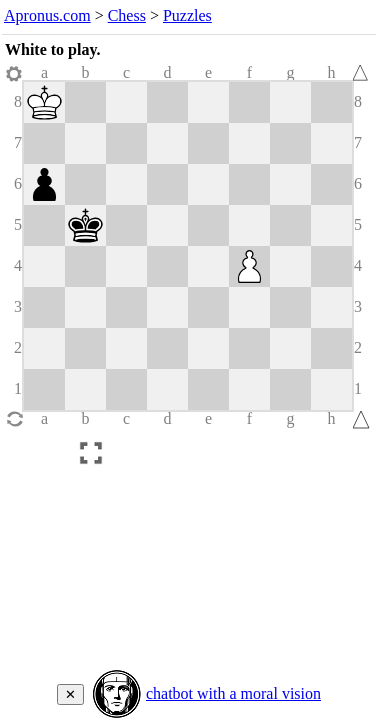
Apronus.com (47, 15)
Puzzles (187, 15)
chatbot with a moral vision (233, 693)
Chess (127, 15)
